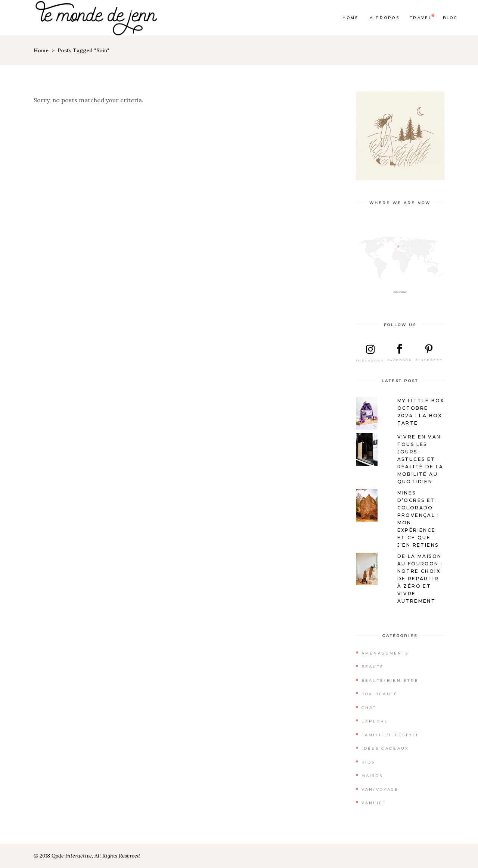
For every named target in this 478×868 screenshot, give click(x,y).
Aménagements (385, 653)
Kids (368, 762)
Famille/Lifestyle (391, 735)
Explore (375, 721)
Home (41, 50)
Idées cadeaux (385, 748)
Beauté (373, 667)
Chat (369, 708)
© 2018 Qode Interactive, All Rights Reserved (87, 856)
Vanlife (374, 803)
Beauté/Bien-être (390, 680)
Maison (373, 776)
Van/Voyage (380, 789)
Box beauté (380, 694)
